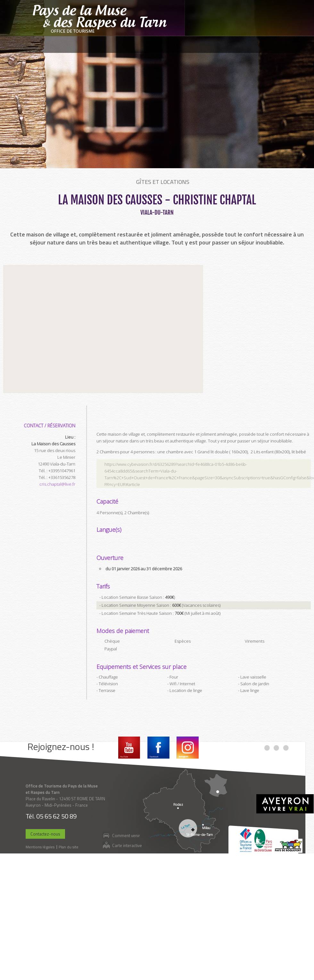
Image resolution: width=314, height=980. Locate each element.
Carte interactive (127, 845)
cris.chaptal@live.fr (57, 484)
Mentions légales (40, 847)
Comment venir (126, 835)
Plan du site (69, 847)
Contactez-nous (45, 834)
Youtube (129, 748)
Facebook (158, 748)
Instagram (188, 748)
